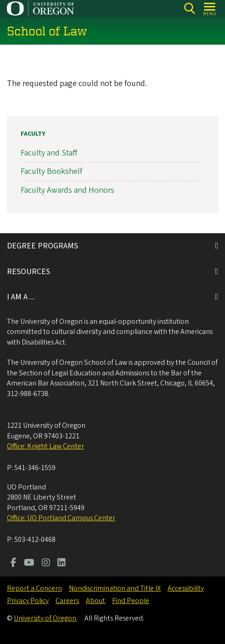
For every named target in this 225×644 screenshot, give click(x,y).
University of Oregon (45, 618)
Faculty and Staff (49, 153)
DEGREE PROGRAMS (42, 246)
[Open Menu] (210, 9)
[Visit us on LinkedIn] (62, 563)
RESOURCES (28, 272)
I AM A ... (21, 297)
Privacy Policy (28, 601)
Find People (131, 601)
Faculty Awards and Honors (67, 190)
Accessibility (186, 588)
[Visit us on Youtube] (29, 563)
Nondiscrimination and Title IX (115, 588)
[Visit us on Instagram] (46, 563)
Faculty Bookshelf (51, 171)
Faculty (33, 134)
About (96, 601)
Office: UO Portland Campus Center (61, 518)
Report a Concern (34, 588)
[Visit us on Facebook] (14, 563)
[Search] (189, 9)
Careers (67, 601)
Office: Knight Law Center (45, 446)
